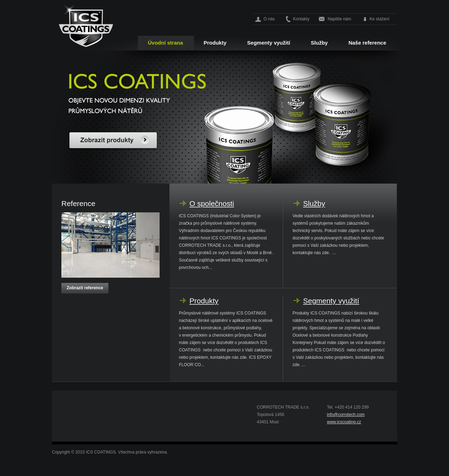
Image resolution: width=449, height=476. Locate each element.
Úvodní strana (165, 43)
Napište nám (339, 19)
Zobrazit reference (85, 288)
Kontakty (301, 19)
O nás (269, 19)
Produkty (215, 43)
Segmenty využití (269, 43)
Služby (319, 43)
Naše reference (367, 43)
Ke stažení (379, 19)
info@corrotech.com (346, 415)
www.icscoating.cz (344, 422)
